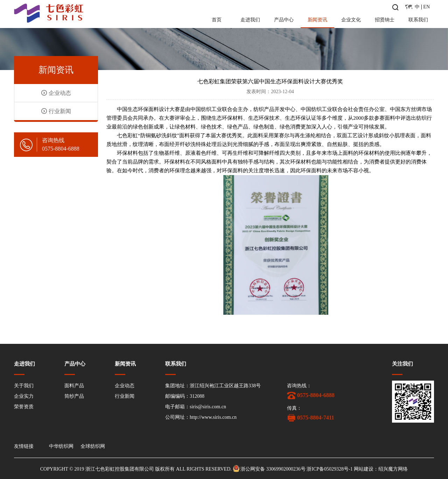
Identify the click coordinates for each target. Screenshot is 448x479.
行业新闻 (56, 111)
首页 (217, 20)
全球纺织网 (93, 446)
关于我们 (24, 386)
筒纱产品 (74, 396)
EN (426, 7)
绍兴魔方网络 (393, 469)
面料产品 (74, 386)
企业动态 (56, 93)
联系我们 (418, 20)
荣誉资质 (24, 407)
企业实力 (24, 396)
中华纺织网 (61, 446)
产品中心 (284, 20)
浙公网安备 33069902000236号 (273, 469)
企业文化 (351, 20)
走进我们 (250, 20)
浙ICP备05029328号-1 (330, 469)
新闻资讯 (317, 20)
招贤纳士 (385, 20)
